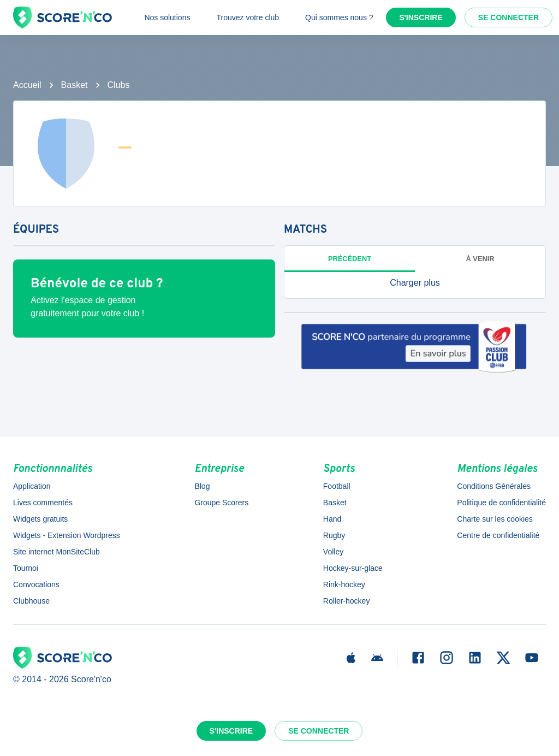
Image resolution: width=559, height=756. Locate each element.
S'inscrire (421, 17)
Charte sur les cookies (495, 519)
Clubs (119, 85)
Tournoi (26, 568)
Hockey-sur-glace (353, 568)
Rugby (334, 535)
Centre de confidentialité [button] (498, 535)
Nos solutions (167, 17)
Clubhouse (31, 601)
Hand (332, 519)
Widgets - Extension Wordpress (67, 535)
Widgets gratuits (40, 519)
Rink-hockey (344, 584)
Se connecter (509, 17)
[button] (415, 283)
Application (32, 486)
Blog (202, 486)
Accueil (27, 85)
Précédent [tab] (350, 259)
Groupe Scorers (221, 503)
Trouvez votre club (248, 17)
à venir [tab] (480, 259)
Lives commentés (43, 503)
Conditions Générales (494, 486)
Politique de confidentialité (501, 503)
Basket (75, 85)
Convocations (36, 584)
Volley (333, 552)
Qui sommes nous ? (339, 17)
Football (337, 486)
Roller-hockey (347, 601)
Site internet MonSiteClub (57, 552)
